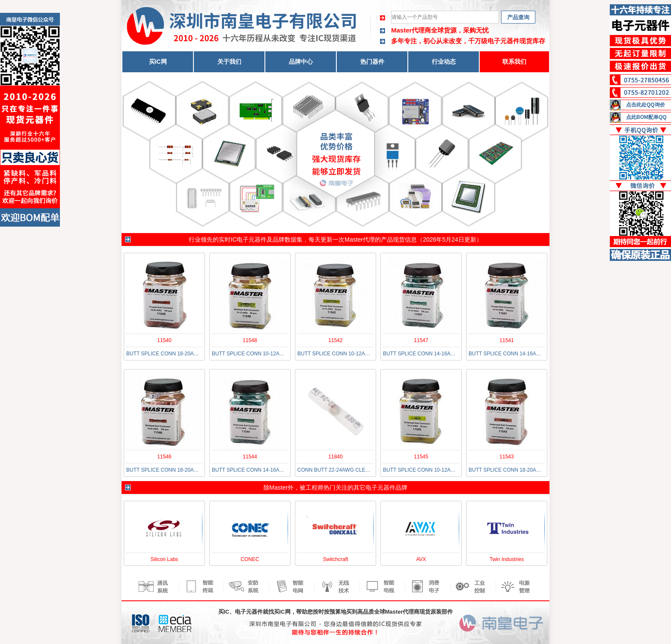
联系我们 (514, 62)
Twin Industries (507, 559)
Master (279, 487)
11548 (250, 340)
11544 (250, 457)
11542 (335, 340)
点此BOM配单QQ (646, 117)
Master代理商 (411, 30)
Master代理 (360, 239)
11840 (335, 457)
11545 (421, 457)
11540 (164, 340)
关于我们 (229, 62)
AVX (421, 559)
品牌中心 (301, 62)
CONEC (250, 559)
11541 (506, 340)
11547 (421, 340)
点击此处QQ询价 (646, 105)
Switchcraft (336, 559)
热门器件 (372, 62)
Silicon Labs (165, 559)
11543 (506, 457)
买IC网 (158, 62)
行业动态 (444, 62)
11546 (164, 457)
